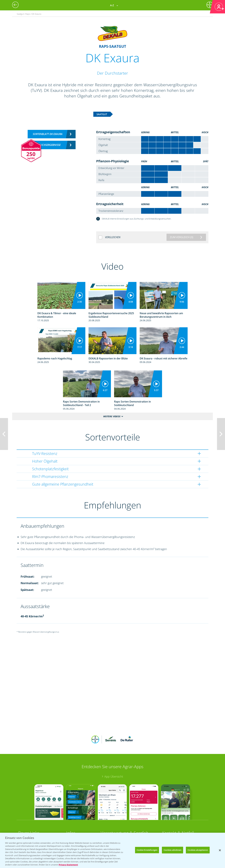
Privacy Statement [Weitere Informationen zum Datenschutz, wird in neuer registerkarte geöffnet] (68, 865)
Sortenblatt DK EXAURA (48, 134)
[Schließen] (220, 850)
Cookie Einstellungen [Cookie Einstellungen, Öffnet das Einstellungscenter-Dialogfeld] (147, 850)
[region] (112, 850)
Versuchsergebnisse (48, 145)
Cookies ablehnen (173, 850)
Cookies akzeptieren (198, 850)
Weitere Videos (112, 416)
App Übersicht (114, 776)
